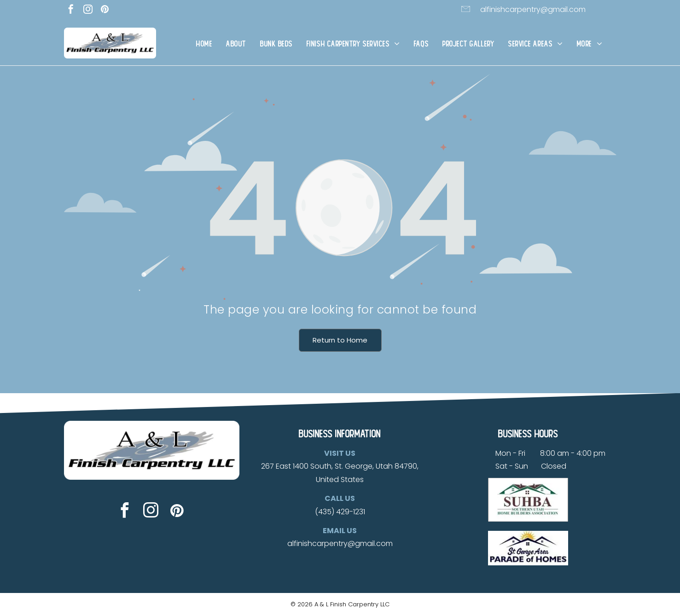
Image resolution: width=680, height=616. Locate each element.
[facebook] (71, 10)
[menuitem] (204, 44)
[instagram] (88, 10)
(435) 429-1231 (340, 512)
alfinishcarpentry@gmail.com (533, 9)
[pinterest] (105, 10)
